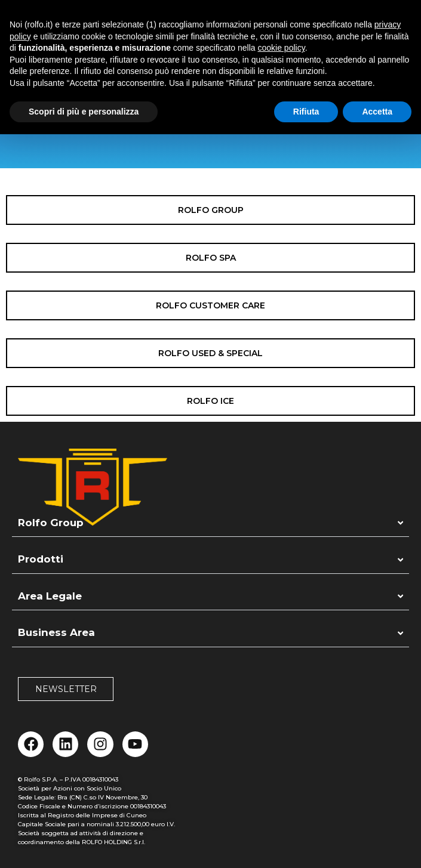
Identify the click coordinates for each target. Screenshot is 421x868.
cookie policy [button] (282, 48)
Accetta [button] (377, 112)
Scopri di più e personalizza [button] (84, 112)
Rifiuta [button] (306, 112)
